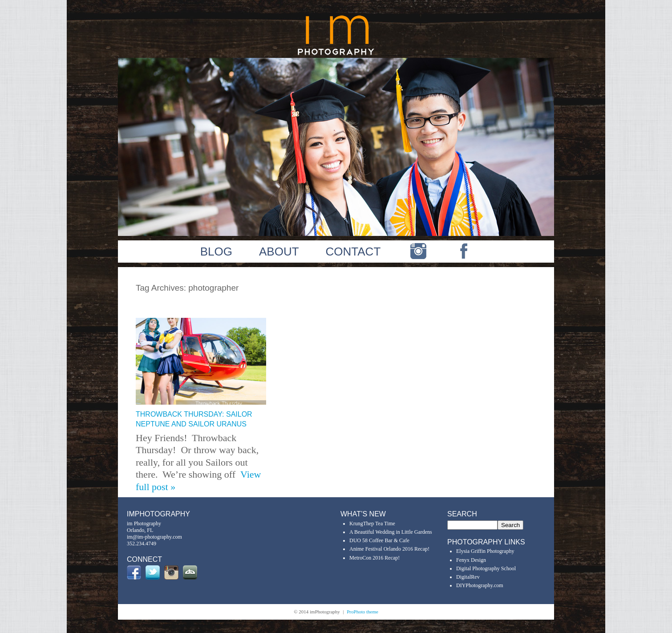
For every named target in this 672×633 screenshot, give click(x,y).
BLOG (216, 252)
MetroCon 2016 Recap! (374, 558)
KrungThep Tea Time (372, 523)
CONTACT (353, 252)
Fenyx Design (471, 560)
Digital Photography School (486, 568)
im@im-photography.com (154, 537)
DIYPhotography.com (480, 585)
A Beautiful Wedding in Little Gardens (391, 532)
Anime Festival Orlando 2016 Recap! (389, 549)
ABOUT (279, 252)
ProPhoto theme (362, 612)
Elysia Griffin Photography (485, 551)
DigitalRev (468, 577)
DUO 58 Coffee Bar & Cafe (379, 540)
